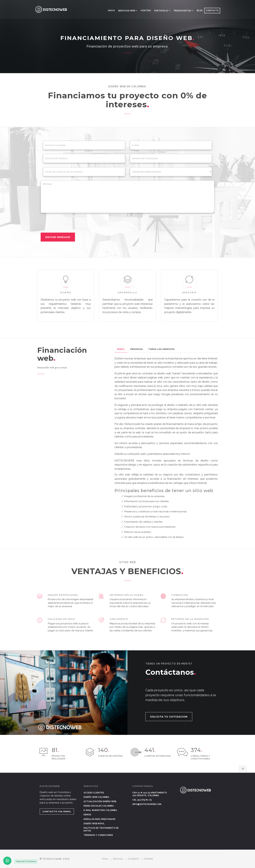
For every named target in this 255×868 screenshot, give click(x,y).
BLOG (200, 11)
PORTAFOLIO (161, 11)
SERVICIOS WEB (127, 11)
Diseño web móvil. (94, 824)
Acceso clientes (94, 793)
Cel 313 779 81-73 (142, 800)
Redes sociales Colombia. (99, 806)
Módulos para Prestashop (99, 819)
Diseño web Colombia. (97, 797)
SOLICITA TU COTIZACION (169, 717)
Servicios (118, 859)
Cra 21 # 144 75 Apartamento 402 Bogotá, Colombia (150, 794)
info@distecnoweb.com (147, 804)
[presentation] (65, 223)
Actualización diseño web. (100, 802)
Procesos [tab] (137, 349)
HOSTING (146, 11)
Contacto (133, 859)
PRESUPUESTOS (182, 11)
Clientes (148, 859)
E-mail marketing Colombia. (101, 810)
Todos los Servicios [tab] (161, 349)
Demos (87, 815)
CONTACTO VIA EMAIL (57, 811)
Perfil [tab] (121, 349)
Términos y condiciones (98, 835)
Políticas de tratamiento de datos (101, 829)
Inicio (111, 11)
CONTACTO (212, 11)
